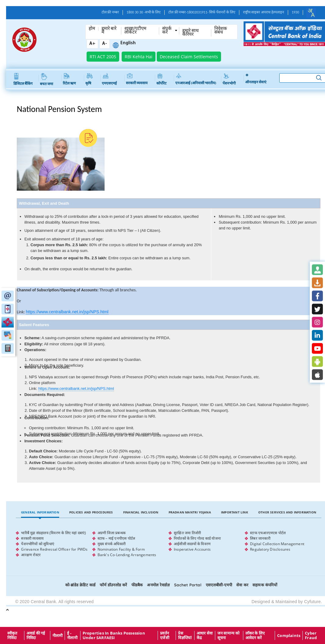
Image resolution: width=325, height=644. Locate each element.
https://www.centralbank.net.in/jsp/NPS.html (67, 312)
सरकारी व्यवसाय (137, 79)
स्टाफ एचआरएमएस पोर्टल (268, 533)
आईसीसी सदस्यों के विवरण (192, 544)
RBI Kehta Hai (139, 57)
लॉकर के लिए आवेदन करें (255, 635)
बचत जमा (46, 80)
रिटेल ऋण (69, 79)
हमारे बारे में (109, 31)
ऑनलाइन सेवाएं (256, 79)
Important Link (235, 512)
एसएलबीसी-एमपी (219, 585)
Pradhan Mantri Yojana (190, 512)
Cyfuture (312, 602)
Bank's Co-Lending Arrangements (127, 555)
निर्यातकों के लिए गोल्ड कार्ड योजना (197, 538)
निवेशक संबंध (221, 31)
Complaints (289, 635)
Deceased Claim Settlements (189, 57)
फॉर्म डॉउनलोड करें (113, 585)
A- (105, 44)
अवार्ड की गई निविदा (36, 635)
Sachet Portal (188, 585)
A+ (92, 44)
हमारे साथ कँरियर (191, 33)
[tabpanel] (168, 544)
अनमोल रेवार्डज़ (158, 585)
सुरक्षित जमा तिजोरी (187, 533)
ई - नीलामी (72, 635)
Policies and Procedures (91, 512)
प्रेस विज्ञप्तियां (185, 635)
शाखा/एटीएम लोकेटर (135, 31)
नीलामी (58, 635)
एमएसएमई (109, 79)
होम (92, 29)
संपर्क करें (167, 31)
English (128, 43)
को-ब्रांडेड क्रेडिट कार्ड (80, 585)
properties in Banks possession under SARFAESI (114, 635)
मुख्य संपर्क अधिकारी (112, 544)
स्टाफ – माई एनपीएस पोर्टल (116, 538)
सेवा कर (242, 585)
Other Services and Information (287, 512)
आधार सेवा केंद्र (205, 635)
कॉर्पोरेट (161, 79)
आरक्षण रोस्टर (31, 555)
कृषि (89, 79)
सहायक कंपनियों (265, 585)
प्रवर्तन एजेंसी (165, 635)
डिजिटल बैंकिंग (23, 79)
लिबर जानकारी (260, 538)
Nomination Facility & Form (121, 549)
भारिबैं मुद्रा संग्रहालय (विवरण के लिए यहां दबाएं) (54, 533)
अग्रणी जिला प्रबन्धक (112, 533)
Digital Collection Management (277, 544)
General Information (40, 512)
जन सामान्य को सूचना (229, 635)
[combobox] (311, 13)
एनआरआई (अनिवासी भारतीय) (196, 79)
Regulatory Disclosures (270, 549)
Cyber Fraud (311, 635)
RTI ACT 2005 (103, 57)
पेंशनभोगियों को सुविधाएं (38, 544)
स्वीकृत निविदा (12, 635)
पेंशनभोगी (229, 79)
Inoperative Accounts (192, 549)
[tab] (40, 512)
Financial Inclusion (141, 512)
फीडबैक (137, 585)
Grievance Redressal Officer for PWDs (54, 549)
